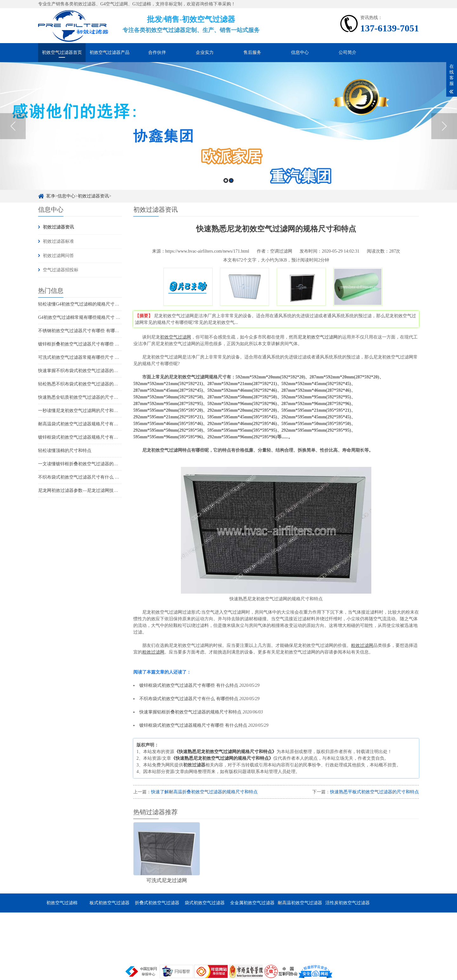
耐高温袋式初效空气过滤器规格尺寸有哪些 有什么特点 (92, 424)
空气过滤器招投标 (61, 270)
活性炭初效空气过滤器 (348, 903)
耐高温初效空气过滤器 (300, 903)
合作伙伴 (157, 52)
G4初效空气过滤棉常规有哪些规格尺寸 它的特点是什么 (93, 317)
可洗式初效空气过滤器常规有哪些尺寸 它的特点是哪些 (92, 357)
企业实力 (205, 52)
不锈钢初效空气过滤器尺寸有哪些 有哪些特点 (83, 331)
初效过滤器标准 (58, 241)
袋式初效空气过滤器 (205, 903)
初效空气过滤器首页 (62, 52)
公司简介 (348, 52)
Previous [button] (13, 126)
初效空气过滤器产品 (109, 52)
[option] (228, 126)
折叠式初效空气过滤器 (157, 903)
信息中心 (300, 52)
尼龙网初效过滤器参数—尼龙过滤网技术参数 (83, 490)
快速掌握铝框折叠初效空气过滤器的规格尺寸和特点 (190, 712)
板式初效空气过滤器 (109, 903)
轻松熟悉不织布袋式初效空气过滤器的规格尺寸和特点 (91, 384)
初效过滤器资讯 (93, 196)
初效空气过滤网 (176, 337)
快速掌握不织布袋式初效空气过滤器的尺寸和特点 (87, 371)
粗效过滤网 (362, 645)
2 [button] (231, 181)
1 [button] (226, 181)
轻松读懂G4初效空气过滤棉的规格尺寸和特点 (83, 304)
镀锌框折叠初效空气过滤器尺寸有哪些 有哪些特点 (88, 344)
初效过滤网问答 (58, 256)
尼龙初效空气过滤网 (318, 337)
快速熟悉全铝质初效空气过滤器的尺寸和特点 (83, 397)
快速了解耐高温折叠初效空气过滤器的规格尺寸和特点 (204, 792)
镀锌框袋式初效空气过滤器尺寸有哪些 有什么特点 (189, 685)
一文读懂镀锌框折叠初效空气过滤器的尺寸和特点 (87, 464)
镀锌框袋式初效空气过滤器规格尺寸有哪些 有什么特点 (92, 437)
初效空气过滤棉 (62, 903)
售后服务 (252, 52)
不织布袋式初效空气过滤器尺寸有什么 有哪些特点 (88, 477)
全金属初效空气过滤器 (252, 903)
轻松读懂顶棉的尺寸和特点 (65, 451)
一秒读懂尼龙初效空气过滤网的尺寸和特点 (80, 411)
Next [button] (444, 126)
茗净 (50, 196)
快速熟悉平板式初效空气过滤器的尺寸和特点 (374, 792)
